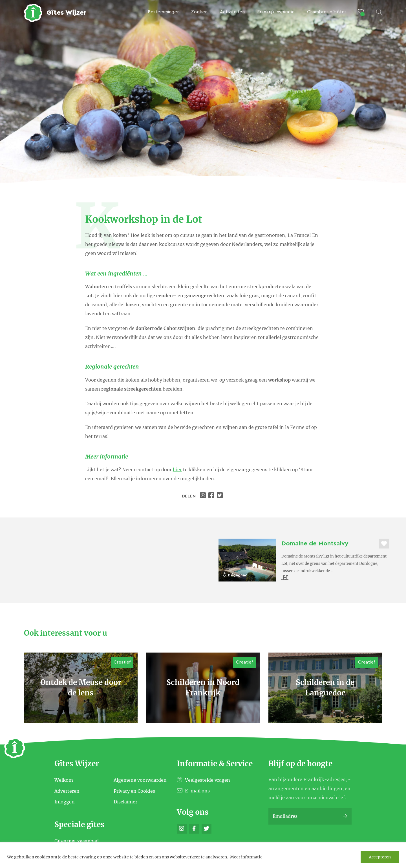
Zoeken (199, 12)
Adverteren (67, 791)
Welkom (64, 780)
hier (177, 470)
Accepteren (380, 857)
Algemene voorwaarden (140, 780)
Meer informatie (246, 857)
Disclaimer (125, 802)
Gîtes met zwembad (77, 841)
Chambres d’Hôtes (327, 12)
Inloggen (65, 802)
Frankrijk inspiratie (276, 12)
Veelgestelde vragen (203, 780)
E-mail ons (193, 791)
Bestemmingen (164, 12)
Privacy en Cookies (134, 791)
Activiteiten (232, 12)
